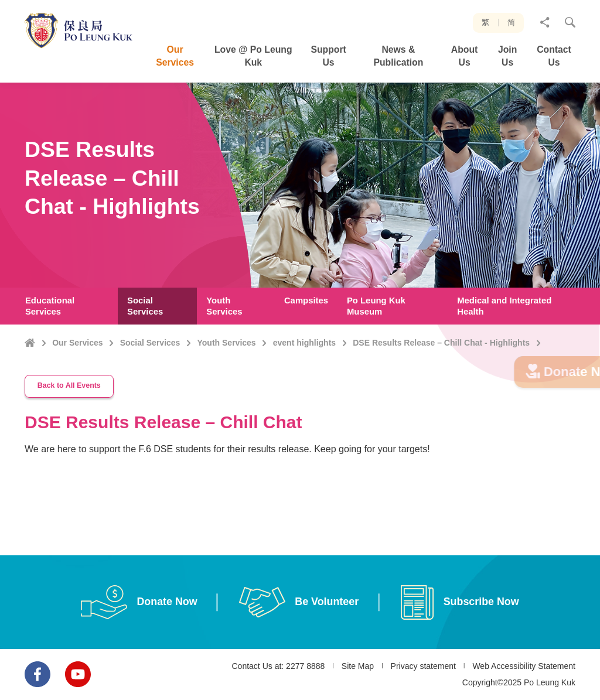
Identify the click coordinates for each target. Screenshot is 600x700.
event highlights (304, 343)
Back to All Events (69, 393)
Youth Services (227, 343)
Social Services (150, 343)
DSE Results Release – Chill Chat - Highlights (441, 343)
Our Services (77, 343)
